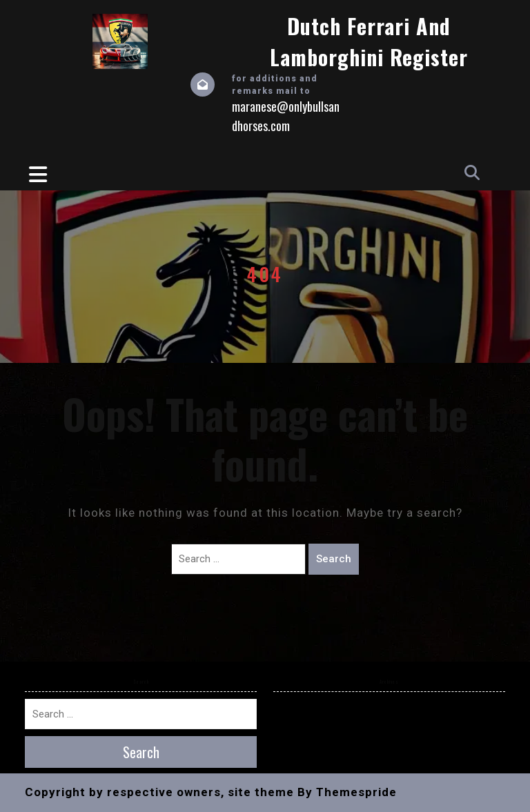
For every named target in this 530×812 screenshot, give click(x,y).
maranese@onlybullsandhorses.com (286, 116)
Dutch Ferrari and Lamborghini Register (369, 41)
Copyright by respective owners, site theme (159, 792)
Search (334, 559)
